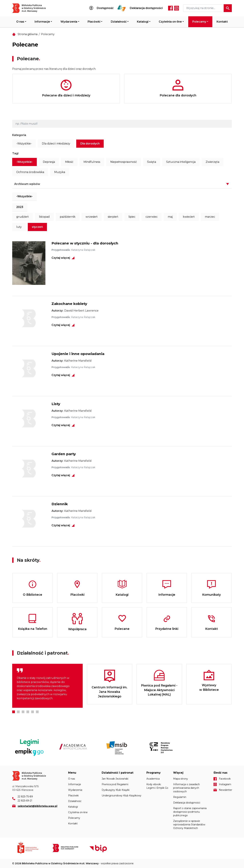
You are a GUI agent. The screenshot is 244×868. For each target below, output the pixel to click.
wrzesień (92, 217)
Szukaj (228, 8)
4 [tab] (28, 712)
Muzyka (60, 172)
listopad (44, 217)
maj (170, 217)
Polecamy (199, 22)
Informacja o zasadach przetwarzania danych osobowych (186, 788)
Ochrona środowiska (30, 172)
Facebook (170, 8)
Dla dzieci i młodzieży (56, 144)
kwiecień (189, 217)
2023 (20, 207)
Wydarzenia (69, 22)
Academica (153, 779)
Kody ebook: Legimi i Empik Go (157, 786)
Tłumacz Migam (122, 8)
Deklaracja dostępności (146, 8)
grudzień (23, 217)
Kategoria (19, 135)
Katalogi (143, 22)
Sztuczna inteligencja (181, 162)
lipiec (132, 217)
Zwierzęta (212, 162)
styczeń (37, 227)
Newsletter (225, 790)
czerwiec (152, 217)
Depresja (49, 162)
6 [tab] (37, 712)
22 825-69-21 (25, 801)
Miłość (69, 162)
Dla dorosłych (90, 144)
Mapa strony (181, 779)
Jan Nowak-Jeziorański (115, 779)
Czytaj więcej (61, 258)
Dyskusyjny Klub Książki (116, 790)
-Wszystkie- (24, 144)
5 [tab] (33, 712)
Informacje (42, 22)
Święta (152, 162)
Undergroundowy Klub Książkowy (121, 796)
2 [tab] (18, 712)
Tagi (15, 153)
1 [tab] (14, 712)
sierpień (113, 217)
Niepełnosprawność (124, 162)
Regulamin (180, 797)
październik (68, 217)
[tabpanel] (47, 686)
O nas (20, 22)
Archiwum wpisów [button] (27, 184)
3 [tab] (23, 712)
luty (19, 227)
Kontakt (222, 22)
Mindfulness (92, 162)
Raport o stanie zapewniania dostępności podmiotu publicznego (190, 812)
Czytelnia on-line (170, 22)
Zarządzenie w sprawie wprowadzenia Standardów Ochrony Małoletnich (189, 825)
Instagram (177, 8)
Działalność (119, 22)
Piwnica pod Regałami (115, 784)
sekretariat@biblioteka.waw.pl (37, 806)
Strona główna (28, 34)
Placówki (94, 22)
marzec (210, 217)
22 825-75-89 (25, 797)
